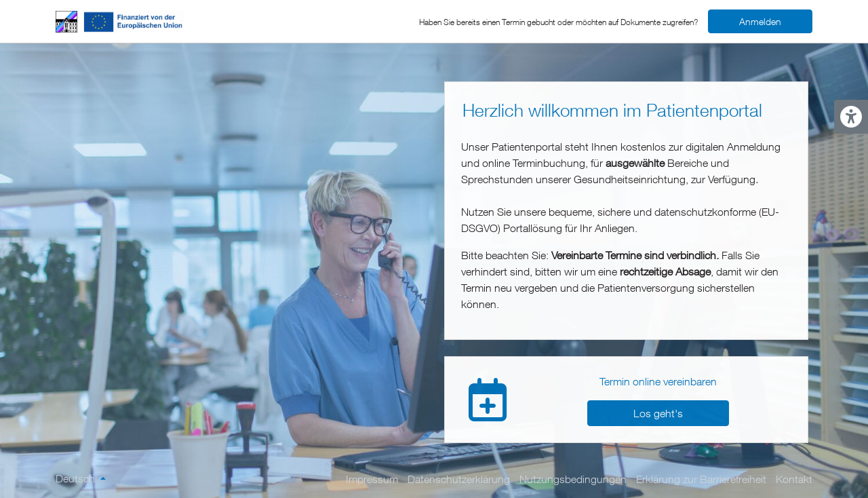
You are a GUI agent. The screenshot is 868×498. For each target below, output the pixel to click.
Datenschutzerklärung (459, 479)
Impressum (372, 479)
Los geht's (658, 413)
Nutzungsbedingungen (573, 479)
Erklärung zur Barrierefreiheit (701, 479)
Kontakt (794, 479)
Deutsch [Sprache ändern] (77, 478)
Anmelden (760, 21)
